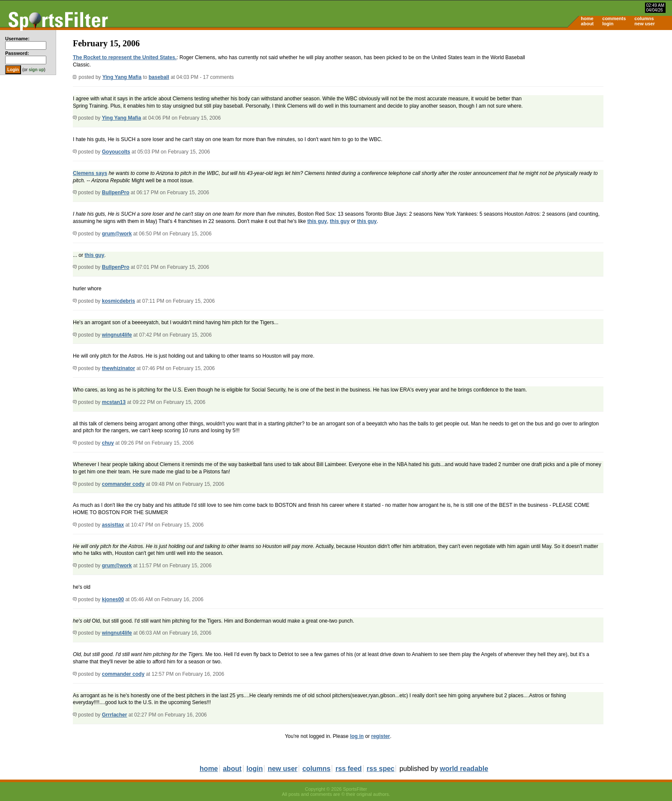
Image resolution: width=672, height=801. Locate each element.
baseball (159, 77)
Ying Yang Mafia (122, 77)
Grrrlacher (115, 715)
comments (614, 18)
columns (644, 18)
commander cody (123, 484)
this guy (317, 221)
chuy (108, 443)
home (587, 18)
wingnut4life (117, 335)
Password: (17, 53)
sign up (36, 70)
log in (357, 736)
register (381, 736)
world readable (464, 769)
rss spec (381, 769)
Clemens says (90, 173)
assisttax (113, 525)
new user (645, 24)
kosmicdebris (118, 301)
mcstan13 (114, 402)
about (587, 24)
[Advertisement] (599, 97)
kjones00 (113, 599)
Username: (17, 39)
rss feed (349, 769)
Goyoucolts (116, 152)
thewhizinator (118, 368)
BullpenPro (116, 193)
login (608, 24)
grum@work (117, 234)
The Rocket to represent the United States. (125, 57)
